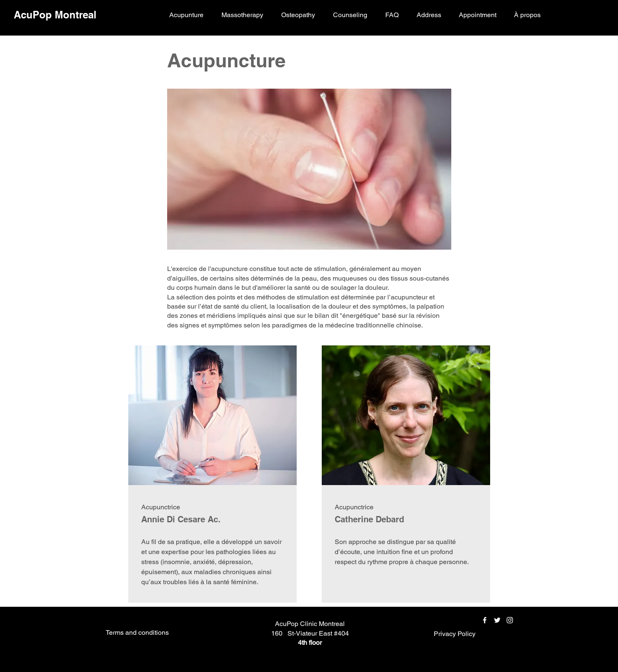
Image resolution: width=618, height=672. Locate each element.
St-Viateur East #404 (318, 633)
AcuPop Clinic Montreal (310, 624)
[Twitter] (497, 620)
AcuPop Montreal (55, 15)
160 (277, 633)
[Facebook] (485, 620)
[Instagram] (510, 620)
